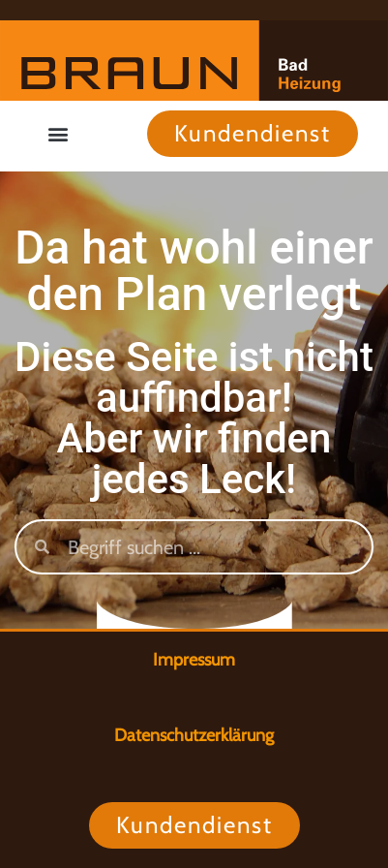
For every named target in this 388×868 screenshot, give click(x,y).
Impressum (194, 660)
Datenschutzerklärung (194, 735)
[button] (59, 133)
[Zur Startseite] (194, 61)
